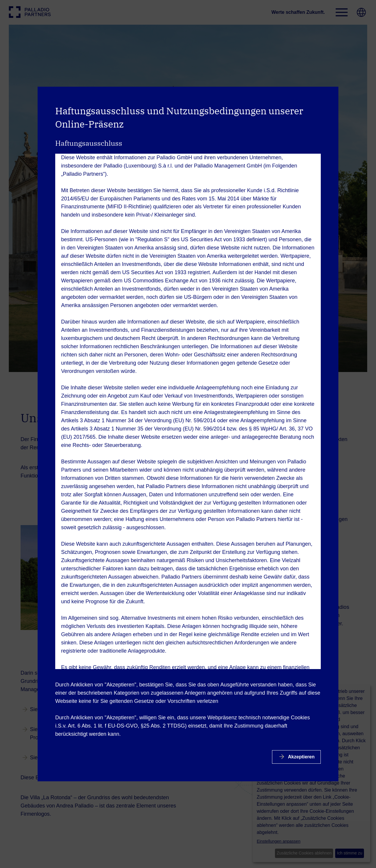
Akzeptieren (301, 757)
